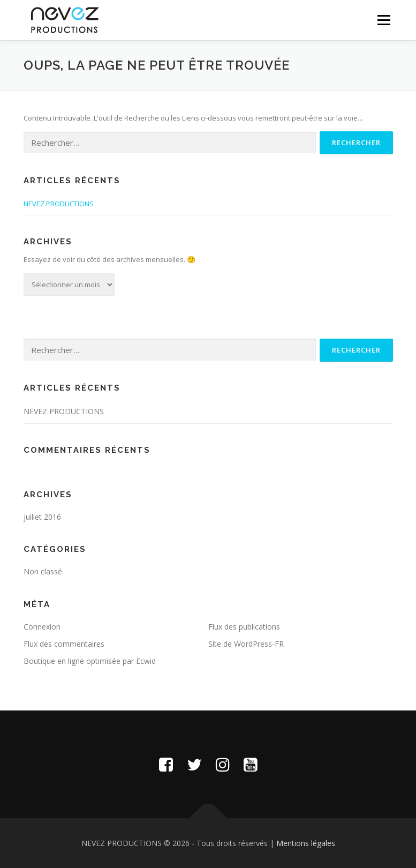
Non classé (43, 571)
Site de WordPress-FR (246, 644)
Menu (384, 20)
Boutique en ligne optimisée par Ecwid (90, 661)
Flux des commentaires (64, 644)
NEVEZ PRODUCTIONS (59, 204)
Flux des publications (244, 627)
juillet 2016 (42, 517)
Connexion (42, 627)
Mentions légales (306, 843)
